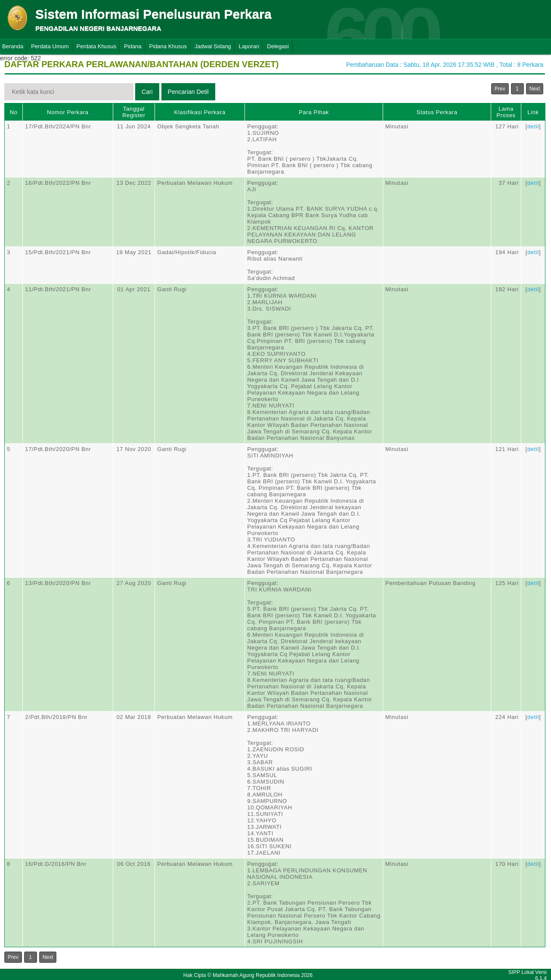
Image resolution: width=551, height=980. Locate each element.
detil (533, 126)
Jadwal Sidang (213, 46)
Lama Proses (506, 112)
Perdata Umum (50, 46)
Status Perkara (437, 112)
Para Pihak (314, 112)
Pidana (133, 46)
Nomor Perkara (68, 112)
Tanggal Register (134, 112)
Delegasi (278, 46)
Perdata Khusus (97, 46)
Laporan (249, 46)
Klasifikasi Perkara (200, 112)
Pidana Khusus (168, 46)
